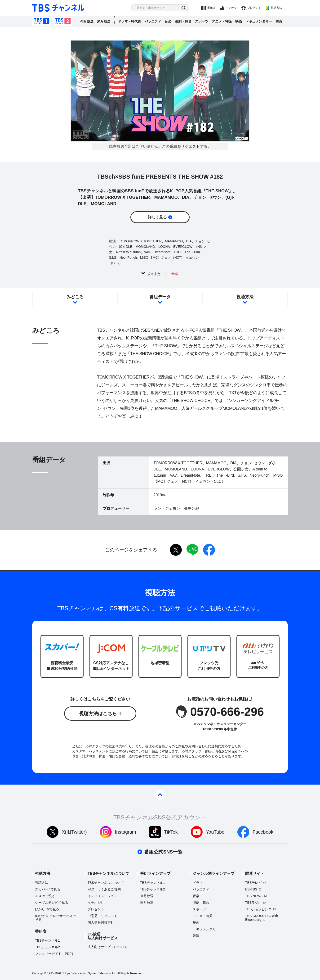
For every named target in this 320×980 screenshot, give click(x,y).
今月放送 (87, 21)
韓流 (279, 21)
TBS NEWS (254, 896)
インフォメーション (102, 896)
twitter (176, 550)
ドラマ (198, 883)
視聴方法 (276, 8)
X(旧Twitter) (74, 832)
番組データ (160, 297)
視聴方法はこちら (98, 714)
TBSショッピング (258, 909)
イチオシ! (95, 903)
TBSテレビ (253, 883)
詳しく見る (157, 217)
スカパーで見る (48, 889)
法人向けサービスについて (107, 947)
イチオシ (231, 8)
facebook (209, 550)
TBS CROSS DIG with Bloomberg (262, 918)
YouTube (215, 832)
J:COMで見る (45, 896)
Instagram (126, 832)
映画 (239, 21)
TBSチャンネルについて (106, 883)
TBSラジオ (253, 903)
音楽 (168, 21)
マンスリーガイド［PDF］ (55, 954)
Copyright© (39, 973)
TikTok (171, 832)
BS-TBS (251, 889)
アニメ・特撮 (222, 21)
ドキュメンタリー (259, 21)
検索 (184, 8)
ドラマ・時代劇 (129, 21)
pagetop (160, 795)
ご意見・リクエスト (102, 916)
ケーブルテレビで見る (52, 903)
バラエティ (153, 21)
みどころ (75, 297)
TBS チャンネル (58, 8)
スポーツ (202, 21)
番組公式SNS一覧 (163, 852)
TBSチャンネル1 (42, 21)
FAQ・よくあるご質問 (104, 889)
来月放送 (104, 21)
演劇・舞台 (183, 21)
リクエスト (190, 147)
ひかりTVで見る (47, 909)
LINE (192, 550)
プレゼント (254, 8)
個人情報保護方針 (101, 922)
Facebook (263, 832)
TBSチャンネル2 (63, 21)
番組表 (211, 8)
